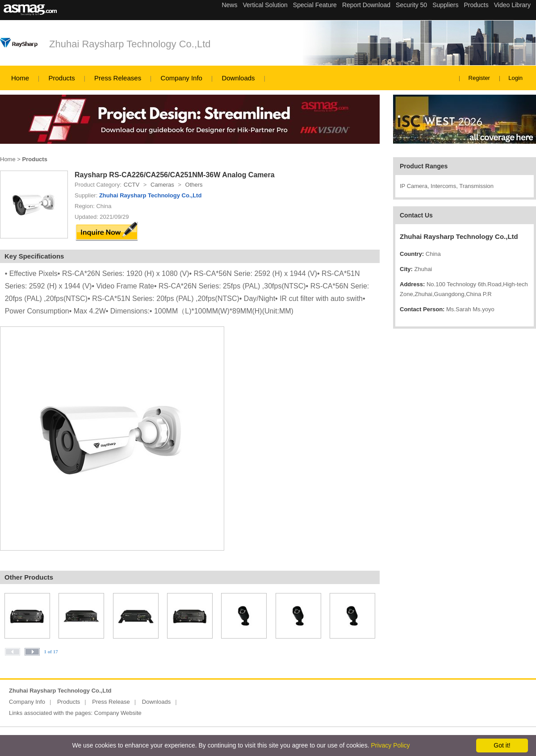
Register (479, 78)
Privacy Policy (390, 745)
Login (515, 78)
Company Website (118, 713)
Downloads (238, 78)
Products (61, 78)
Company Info (182, 78)
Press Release (111, 702)
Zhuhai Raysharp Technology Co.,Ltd (130, 44)
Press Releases (118, 78)
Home (20, 78)
